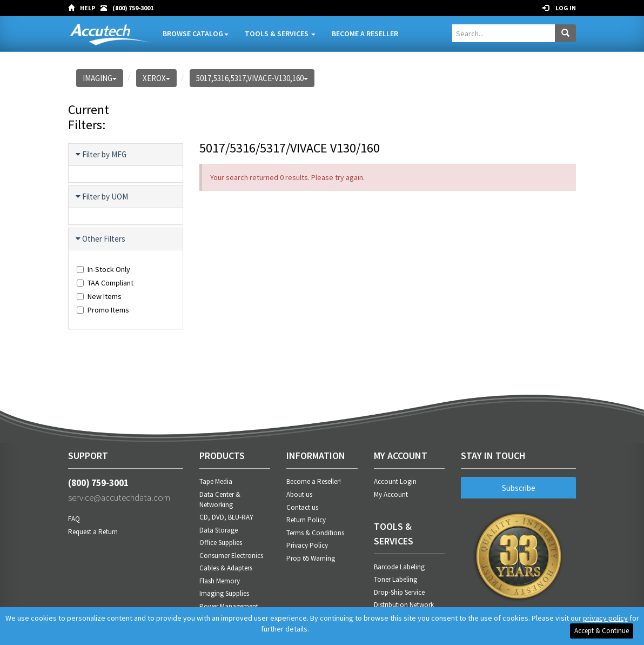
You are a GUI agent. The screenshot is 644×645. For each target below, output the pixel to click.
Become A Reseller (364, 34)
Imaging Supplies (224, 593)
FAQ (74, 522)
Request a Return (93, 535)
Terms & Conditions (315, 533)
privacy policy (605, 618)
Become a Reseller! (314, 481)
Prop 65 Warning (311, 558)
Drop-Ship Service (399, 592)
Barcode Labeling (399, 567)
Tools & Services (279, 34)
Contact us (302, 507)
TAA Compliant (105, 283)
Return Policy (306, 520)
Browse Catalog (194, 34)
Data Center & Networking (220, 500)
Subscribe (519, 488)
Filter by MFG (102, 155)
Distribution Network (404, 605)
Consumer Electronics (231, 556)
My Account (391, 494)
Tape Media (216, 481)
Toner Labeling (395, 579)
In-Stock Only (103, 269)
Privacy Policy (307, 545)
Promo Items (103, 310)
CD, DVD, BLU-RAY (226, 517)
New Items (99, 296)
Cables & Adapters (226, 568)
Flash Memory (220, 581)
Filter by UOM (102, 197)
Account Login (395, 481)
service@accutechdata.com (126, 500)
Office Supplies (221, 543)
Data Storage (219, 530)
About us (299, 494)
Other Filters (101, 239)
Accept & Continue (602, 631)
